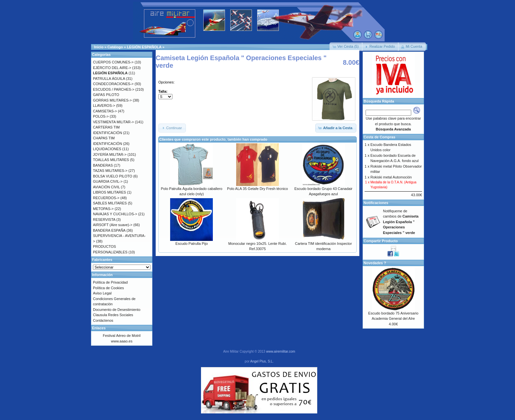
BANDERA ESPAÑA (109, 230)
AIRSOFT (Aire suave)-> (113, 225)
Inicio (99, 47)
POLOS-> (101, 116)
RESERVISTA (104, 220)
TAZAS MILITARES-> (110, 171)
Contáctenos (103, 320)
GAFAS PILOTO (106, 95)
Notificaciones (376, 203)
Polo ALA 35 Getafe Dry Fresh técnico (257, 189)
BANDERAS (103, 165)
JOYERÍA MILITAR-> (110, 154)
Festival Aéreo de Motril (122, 336)
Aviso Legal (102, 293)
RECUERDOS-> (106, 198)
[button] (346, 47)
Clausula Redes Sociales (113, 315)
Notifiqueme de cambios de (401, 222)
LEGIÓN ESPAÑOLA (144, 47)
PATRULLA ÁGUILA (109, 79)
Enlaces (99, 328)
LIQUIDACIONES (107, 149)
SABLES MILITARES (110, 203)
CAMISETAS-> (105, 111)
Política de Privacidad (110, 282)
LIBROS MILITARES (110, 192)
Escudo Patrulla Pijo (191, 244)
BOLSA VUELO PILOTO (113, 176)
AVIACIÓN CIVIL (106, 187)
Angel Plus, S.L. (262, 361)
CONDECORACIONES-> (113, 84)
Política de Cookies (108, 288)
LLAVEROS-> (104, 105)
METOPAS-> (103, 209)
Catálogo (115, 47)
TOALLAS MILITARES (111, 160)
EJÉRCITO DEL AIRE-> (112, 68)
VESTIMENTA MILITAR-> (113, 122)
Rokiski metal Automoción (391, 177)
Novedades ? (375, 263)
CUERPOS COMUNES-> (113, 62)
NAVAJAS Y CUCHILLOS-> (115, 214)
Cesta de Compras (380, 137)
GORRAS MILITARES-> (112, 100)
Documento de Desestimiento (117, 310)
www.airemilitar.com (280, 351)
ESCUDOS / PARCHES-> (114, 89)
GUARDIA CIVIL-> (108, 181)
